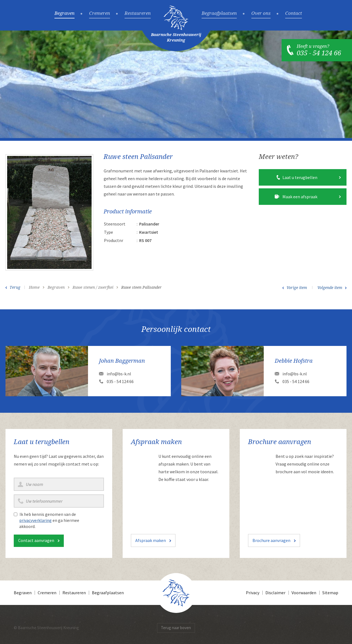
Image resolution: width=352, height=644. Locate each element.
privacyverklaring (35, 520)
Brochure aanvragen (271, 540)
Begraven (64, 13)
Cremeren (100, 13)
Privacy (253, 593)
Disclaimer (275, 593)
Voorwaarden (304, 593)
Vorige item (297, 288)
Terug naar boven (176, 628)
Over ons (261, 13)
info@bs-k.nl (119, 374)
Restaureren (138, 13)
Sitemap (330, 593)
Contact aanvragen (36, 540)
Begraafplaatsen (219, 13)
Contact (294, 13)
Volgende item (330, 288)
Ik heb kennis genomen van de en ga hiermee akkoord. (49, 520)
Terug (15, 287)
